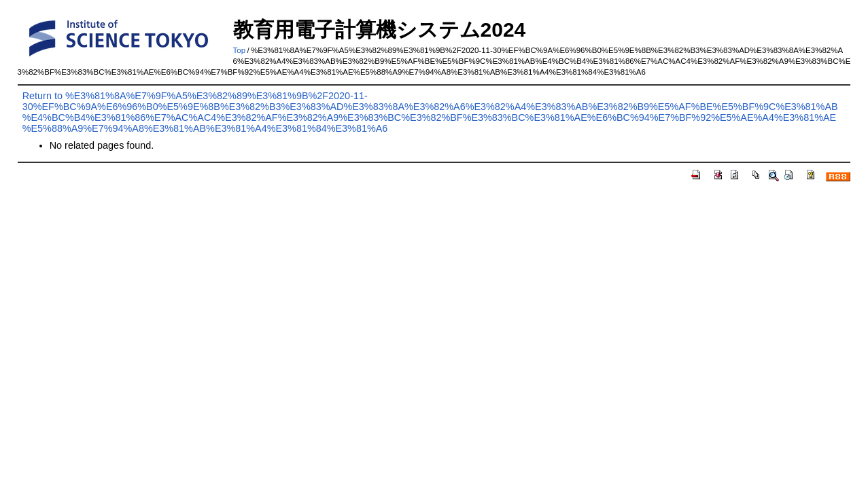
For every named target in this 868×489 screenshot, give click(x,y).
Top (240, 50)
